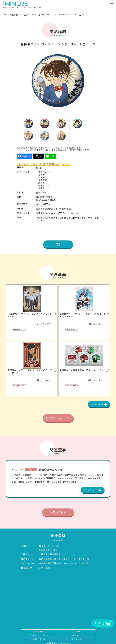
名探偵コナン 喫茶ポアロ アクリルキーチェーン (83, 364)
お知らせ (76, 634)
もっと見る (97, 397)
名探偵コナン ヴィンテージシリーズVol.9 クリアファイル (83, 308)
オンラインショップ (76, 638)
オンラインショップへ (58, 414)
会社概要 (76, 630)
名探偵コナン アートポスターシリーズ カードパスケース (30, 364)
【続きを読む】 (70, 480)
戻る (58, 237)
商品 (31, 468)
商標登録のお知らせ (51, 468)
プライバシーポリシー (39, 634)
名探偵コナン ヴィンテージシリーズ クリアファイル (30, 308)
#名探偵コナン (53, 156)
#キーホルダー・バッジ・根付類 (31, 156)
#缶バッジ (66, 156)
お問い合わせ (58, 511)
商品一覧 (39, 630)
